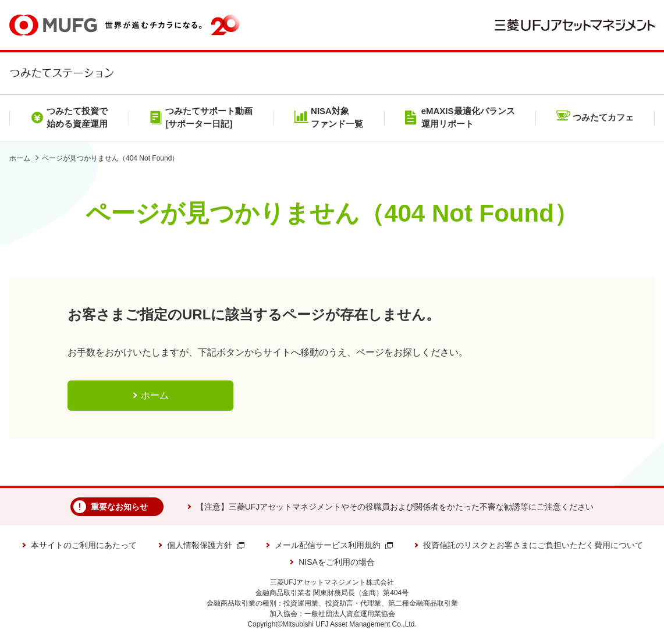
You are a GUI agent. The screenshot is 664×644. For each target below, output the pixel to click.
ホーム (20, 158)
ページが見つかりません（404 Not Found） (110, 158)
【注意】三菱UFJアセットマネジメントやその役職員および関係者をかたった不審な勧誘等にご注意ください (395, 507)
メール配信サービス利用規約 (334, 545)
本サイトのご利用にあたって (84, 545)
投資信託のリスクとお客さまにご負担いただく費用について (533, 545)
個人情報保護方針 (206, 545)
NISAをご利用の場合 (337, 562)
